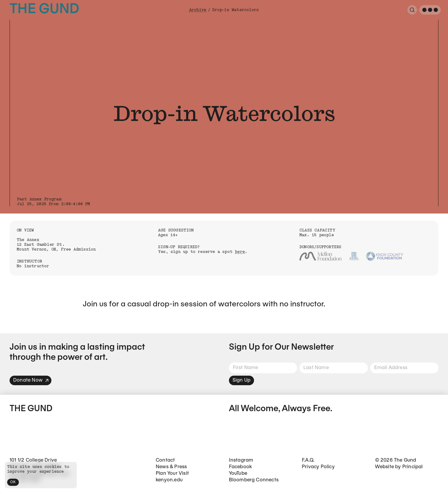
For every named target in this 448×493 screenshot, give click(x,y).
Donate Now (31, 380)
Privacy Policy (318, 467)
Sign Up (241, 380)
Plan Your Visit (172, 473)
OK (13, 482)
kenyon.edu (169, 480)
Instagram (241, 460)
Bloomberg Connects (254, 480)
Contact (165, 460)
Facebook (241, 467)
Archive (198, 10)
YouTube (238, 473)
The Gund (44, 10)
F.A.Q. (308, 460)
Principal (413, 467)
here (240, 252)
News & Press (171, 467)
